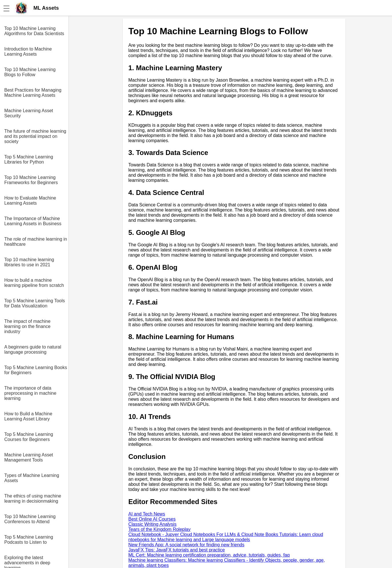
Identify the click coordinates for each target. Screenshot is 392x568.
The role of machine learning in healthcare (36, 242)
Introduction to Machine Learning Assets (28, 52)
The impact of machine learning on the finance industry (27, 326)
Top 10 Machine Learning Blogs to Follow (30, 72)
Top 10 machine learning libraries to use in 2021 (29, 262)
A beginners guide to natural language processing (33, 350)
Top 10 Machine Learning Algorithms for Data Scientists (34, 31)
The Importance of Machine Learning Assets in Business (33, 221)
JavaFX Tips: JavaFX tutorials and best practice (177, 550)
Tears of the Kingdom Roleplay (160, 529)
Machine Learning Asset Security (29, 113)
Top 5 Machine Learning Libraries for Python (29, 159)
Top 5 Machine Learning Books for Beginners (36, 370)
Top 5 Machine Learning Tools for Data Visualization (35, 303)
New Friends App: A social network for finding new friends (186, 545)
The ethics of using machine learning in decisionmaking (33, 498)
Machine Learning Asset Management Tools (29, 457)
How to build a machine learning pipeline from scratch (34, 283)
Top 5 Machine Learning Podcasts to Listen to (29, 540)
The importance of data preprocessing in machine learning (30, 393)
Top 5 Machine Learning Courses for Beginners (29, 437)
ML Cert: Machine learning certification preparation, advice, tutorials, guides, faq (209, 555)
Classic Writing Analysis (153, 524)
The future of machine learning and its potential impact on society (35, 136)
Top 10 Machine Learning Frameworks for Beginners (31, 180)
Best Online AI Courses (152, 519)
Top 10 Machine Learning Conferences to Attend (30, 519)
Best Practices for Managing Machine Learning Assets (33, 93)
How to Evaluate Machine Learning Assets (30, 201)
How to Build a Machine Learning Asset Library (28, 416)
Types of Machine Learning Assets (32, 478)
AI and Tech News (147, 514)
